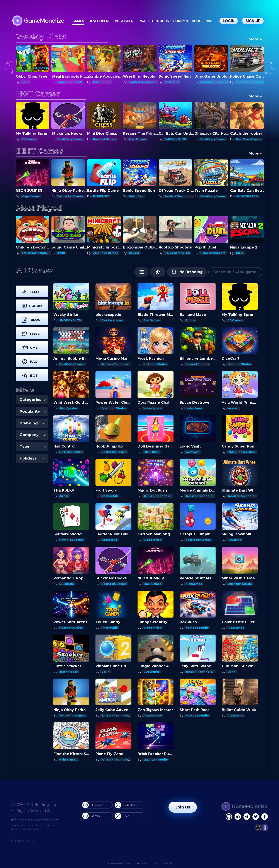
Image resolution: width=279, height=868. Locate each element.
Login (229, 21)
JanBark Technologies (145, 82)
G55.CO (134, 253)
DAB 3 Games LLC (177, 253)
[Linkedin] (247, 817)
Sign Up (253, 21)
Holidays (33, 458)
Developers (100, 21)
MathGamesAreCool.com (219, 82)
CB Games (29, 139)
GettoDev (172, 82)
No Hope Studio (155, 364)
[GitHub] (265, 817)
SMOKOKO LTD (175, 139)
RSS (209, 21)
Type (33, 446)
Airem (64, 496)
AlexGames (152, 320)
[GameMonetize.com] (38, 21)
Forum (179, 21)
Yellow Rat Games (70, 196)
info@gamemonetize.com (35, 820)
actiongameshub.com (38, 253)
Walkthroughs (154, 21)
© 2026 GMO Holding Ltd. (34, 805)
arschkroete (69, 672)
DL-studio (67, 584)
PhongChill (110, 496)
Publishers (125, 21)
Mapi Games (31, 196)
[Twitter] (256, 817)
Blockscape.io (112, 320)
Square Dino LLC (70, 82)
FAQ (122, 816)
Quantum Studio (114, 408)
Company (33, 435)
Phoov (190, 320)
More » (255, 39)
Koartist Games (104, 139)
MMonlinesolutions (242, 452)
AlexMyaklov (68, 408)
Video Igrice (152, 408)
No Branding (187, 272)
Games (78, 21)
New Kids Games (71, 540)
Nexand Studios (197, 364)
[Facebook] (229, 817)
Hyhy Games (68, 760)
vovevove (192, 452)
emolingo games (105, 253)
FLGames (234, 540)
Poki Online (102, 82)
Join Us (183, 807)
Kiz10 (61, 253)
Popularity (33, 411)
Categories (33, 400)
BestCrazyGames (70, 139)
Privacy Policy (23, 840)
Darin (26, 82)
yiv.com (233, 408)
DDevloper (151, 672)
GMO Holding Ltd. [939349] (158, 863)
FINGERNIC (101, 196)
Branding (33, 423)
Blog (197, 21)
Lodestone (194, 408)
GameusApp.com (213, 253)
